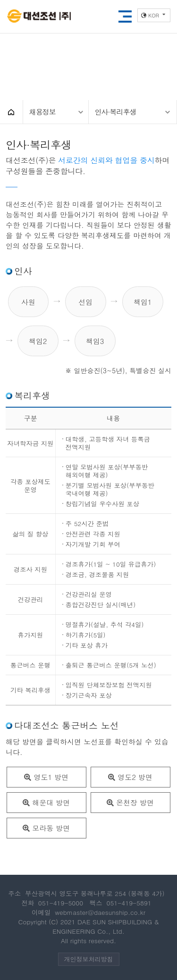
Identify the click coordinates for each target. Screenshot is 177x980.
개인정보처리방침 (89, 959)
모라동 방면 (46, 828)
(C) (53, 922)
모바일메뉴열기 (125, 17)
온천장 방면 (130, 802)
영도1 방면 (46, 777)
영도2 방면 (130, 777)
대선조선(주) (39, 17)
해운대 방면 (46, 802)
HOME (11, 112)
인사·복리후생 (116, 112)
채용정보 (42, 112)
